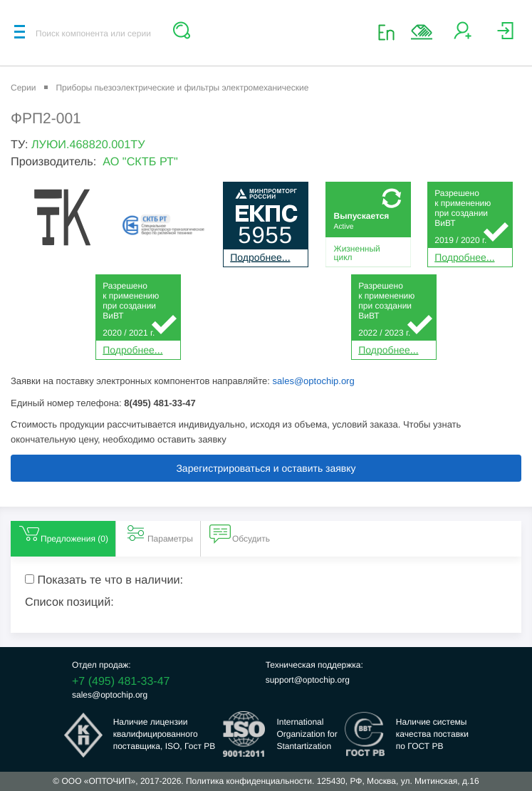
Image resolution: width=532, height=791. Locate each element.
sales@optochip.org (314, 381)
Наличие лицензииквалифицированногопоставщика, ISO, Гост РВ (165, 734)
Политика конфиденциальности (249, 781)
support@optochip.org (308, 680)
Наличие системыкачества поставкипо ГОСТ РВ (432, 734)
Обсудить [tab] (240, 533)
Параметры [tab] (159, 533)
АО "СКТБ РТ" (140, 162)
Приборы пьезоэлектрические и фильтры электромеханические (182, 88)
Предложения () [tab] (63, 533)
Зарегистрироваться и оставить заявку (266, 468)
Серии (23, 88)
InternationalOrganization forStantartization (307, 734)
